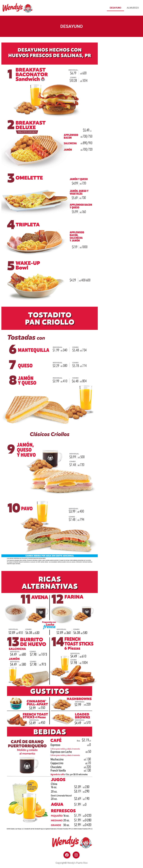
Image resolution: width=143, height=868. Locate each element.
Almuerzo (133, 8)
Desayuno (115, 8)
